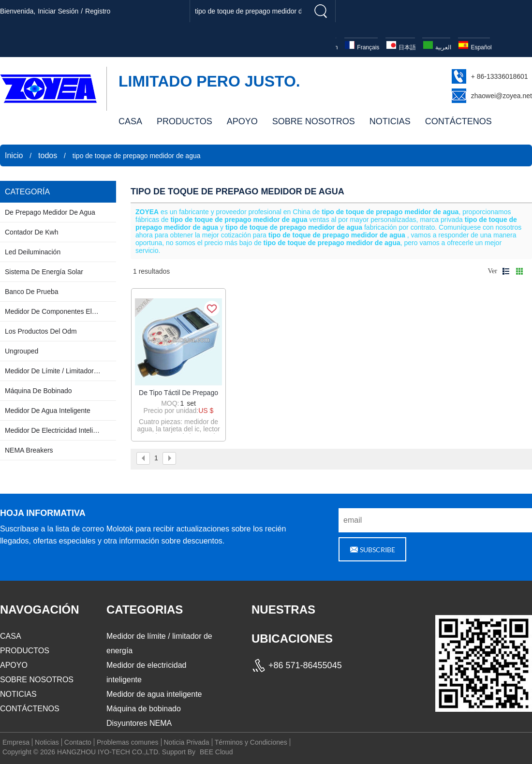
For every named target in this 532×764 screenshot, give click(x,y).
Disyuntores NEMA (139, 723)
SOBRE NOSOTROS (314, 121)
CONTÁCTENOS (458, 121)
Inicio (14, 155)
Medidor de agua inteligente (154, 694)
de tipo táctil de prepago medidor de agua (178, 393)
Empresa (16, 742)
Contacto (78, 742)
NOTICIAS (390, 121)
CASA (130, 121)
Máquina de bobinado (144, 709)
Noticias (47, 742)
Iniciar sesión (58, 11)
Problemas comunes (128, 742)
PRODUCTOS (185, 121)
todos (48, 155)
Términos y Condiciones (251, 742)
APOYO (242, 121)
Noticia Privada (187, 742)
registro (98, 11)
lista (506, 271)
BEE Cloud (216, 752)
